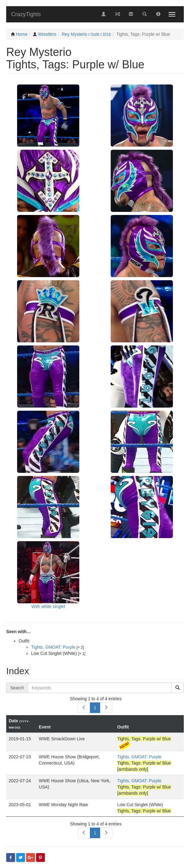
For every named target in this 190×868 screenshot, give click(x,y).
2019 (107, 34)
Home (22, 34)
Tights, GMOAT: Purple (53, 647)
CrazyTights (26, 14)
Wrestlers (47, 34)
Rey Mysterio (75, 34)
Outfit (95, 34)
